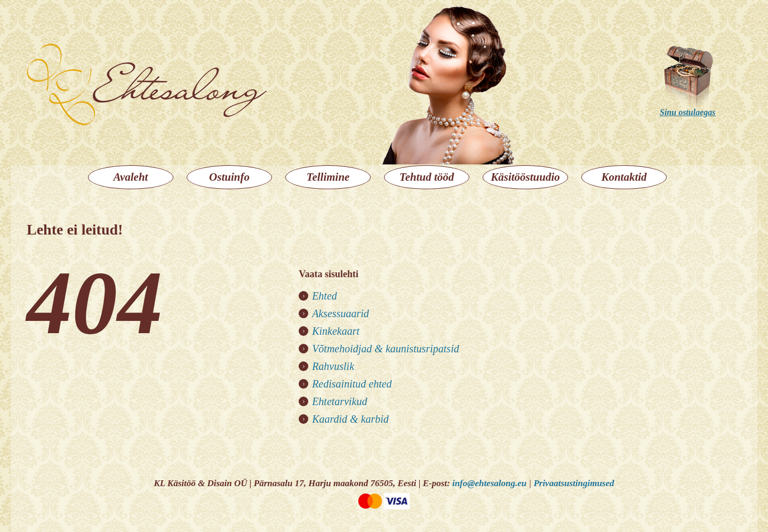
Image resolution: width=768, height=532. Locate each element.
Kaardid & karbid (350, 419)
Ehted (325, 296)
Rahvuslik (333, 366)
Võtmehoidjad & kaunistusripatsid (386, 349)
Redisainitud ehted (352, 384)
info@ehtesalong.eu (489, 483)
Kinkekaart (336, 331)
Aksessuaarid (341, 313)
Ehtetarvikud (339, 401)
